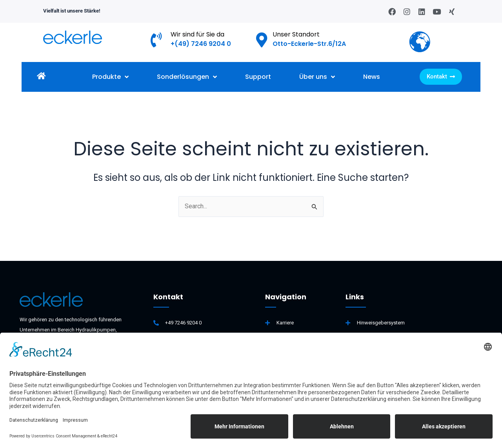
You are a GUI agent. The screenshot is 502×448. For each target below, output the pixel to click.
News (372, 77)
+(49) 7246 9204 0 (201, 44)
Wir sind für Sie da (197, 34)
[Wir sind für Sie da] (156, 40)
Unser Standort (296, 34)
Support (258, 77)
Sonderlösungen (187, 77)
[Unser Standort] (262, 40)
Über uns (317, 77)
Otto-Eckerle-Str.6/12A (309, 44)
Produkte (110, 77)
